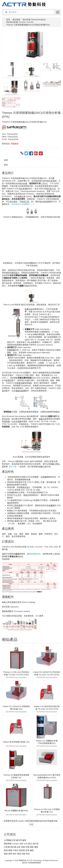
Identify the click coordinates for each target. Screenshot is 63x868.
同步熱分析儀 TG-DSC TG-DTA (20, 22)
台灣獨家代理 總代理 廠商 (15, 840)
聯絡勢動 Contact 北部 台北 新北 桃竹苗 (21, 844)
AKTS (13, 467)
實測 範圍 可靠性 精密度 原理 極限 (19, 850)
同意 (31, 824)
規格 (6, 165)
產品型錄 (16, 20)
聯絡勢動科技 (35, 554)
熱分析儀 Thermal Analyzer (34, 20)
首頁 (8, 20)
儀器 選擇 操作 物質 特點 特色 (17, 854)
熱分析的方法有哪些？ (21, 204)
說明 (6, 160)
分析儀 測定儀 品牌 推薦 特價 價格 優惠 (21, 847)
